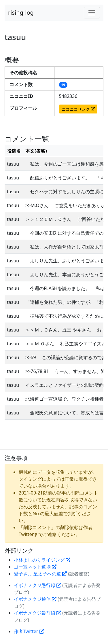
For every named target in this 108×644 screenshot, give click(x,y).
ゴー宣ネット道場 (35, 567)
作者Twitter (29, 631)
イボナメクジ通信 (35, 599)
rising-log (21, 13)
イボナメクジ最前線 (37, 613)
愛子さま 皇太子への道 (40, 574)
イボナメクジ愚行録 (37, 585)
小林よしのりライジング (42, 560)
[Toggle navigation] (92, 13)
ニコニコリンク (78, 109)
